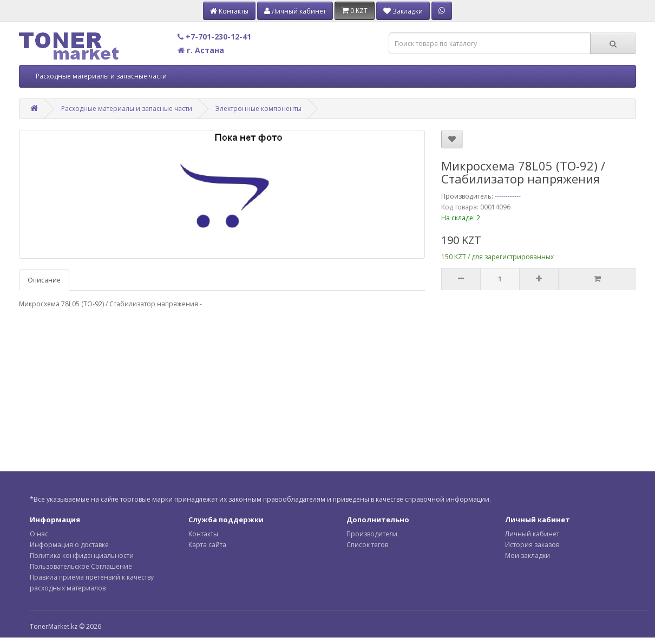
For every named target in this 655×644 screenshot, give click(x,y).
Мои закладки (528, 556)
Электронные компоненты (258, 109)
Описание (44, 280)
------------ (508, 196)
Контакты (203, 534)
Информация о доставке (69, 545)
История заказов (532, 545)
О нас (39, 534)
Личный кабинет (532, 534)
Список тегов (367, 545)
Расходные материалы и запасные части (101, 76)
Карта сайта (207, 545)
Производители (372, 534)
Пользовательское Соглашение (81, 566)
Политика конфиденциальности (82, 556)
